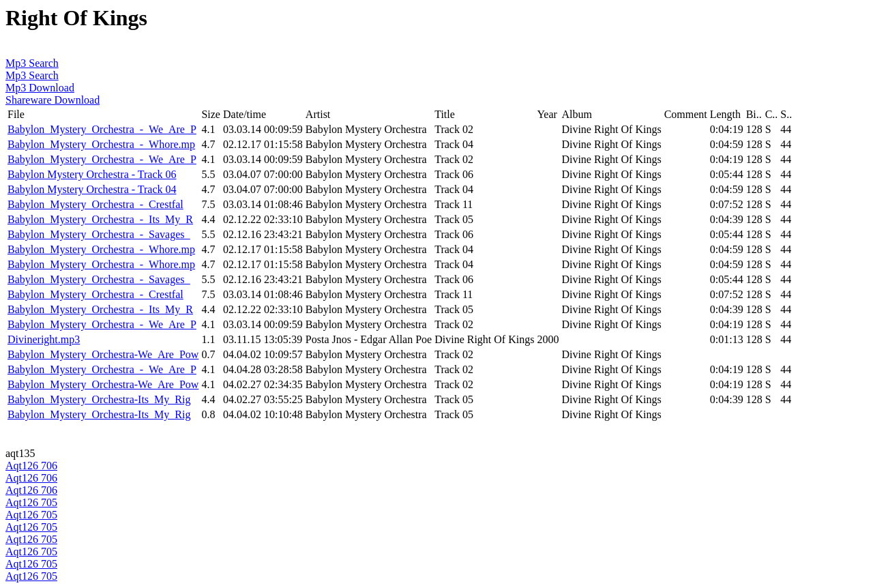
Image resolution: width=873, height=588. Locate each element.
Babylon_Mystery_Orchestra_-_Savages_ (99, 234)
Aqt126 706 (31, 466)
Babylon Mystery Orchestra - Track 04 (92, 189)
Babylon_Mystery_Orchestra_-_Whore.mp (101, 144)
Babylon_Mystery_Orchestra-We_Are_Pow (103, 354)
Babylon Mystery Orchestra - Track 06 (92, 174)
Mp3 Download (40, 88)
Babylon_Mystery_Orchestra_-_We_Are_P (102, 129)
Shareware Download (53, 100)
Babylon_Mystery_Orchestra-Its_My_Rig (99, 399)
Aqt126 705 (31, 502)
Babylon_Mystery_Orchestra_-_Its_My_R (100, 219)
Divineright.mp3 (44, 339)
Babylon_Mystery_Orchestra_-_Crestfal (95, 204)
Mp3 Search (32, 63)
